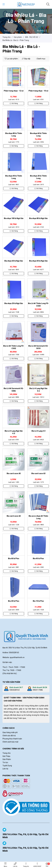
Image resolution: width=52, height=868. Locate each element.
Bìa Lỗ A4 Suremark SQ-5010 (38, 347)
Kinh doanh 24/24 (40, 687)
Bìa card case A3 (38, 473)
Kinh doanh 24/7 (16, 687)
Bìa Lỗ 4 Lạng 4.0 (38, 431)
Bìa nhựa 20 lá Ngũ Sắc (14, 303)
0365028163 (15, 690)
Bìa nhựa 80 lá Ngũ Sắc (38, 218)
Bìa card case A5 (14, 473)
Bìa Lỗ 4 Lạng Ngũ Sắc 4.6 (38, 390)
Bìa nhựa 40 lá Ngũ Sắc (38, 261)
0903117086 (38, 690)
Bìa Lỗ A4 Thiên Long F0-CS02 (14, 347)
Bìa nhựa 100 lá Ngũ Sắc (14, 218)
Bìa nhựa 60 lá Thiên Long (38, 135)
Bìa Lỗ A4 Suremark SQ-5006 (14, 390)
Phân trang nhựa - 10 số (38, 91)
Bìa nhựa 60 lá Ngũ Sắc (14, 261)
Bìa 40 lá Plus (38, 558)
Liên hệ (15, 865)
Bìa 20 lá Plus (14, 601)
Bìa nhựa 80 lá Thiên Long (14, 135)
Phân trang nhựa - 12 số (14, 91)
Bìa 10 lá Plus (38, 601)
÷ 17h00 (22, 667)
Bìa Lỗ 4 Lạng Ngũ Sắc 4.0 (14, 432)
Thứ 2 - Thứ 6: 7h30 (10, 667)
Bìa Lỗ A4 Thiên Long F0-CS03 (38, 305)
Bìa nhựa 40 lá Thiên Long (14, 177)
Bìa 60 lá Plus (14, 558)
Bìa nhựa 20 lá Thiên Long (38, 177)
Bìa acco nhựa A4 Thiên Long (38, 517)
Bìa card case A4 (14, 516)
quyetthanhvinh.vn (17, 657)
